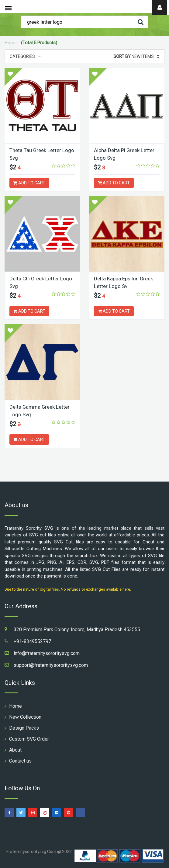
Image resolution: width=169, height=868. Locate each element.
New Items (136, 56)
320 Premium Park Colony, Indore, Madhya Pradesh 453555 (77, 630)
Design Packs (24, 728)
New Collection (25, 717)
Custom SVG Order (29, 739)
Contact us (20, 761)
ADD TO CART (29, 183)
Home (11, 43)
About (15, 750)
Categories (25, 56)
